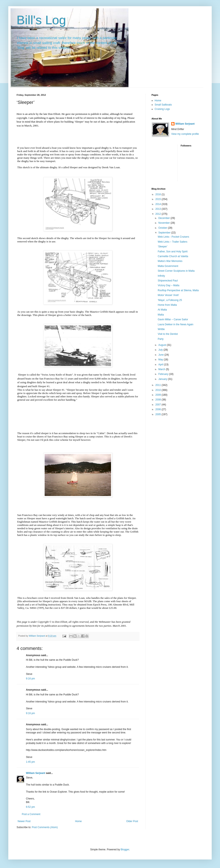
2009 (159, 395)
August (163, 345)
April (161, 365)
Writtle (161, 329)
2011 (159, 385)
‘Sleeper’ (163, 247)
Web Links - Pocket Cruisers (173, 237)
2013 (159, 209)
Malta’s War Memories (170, 261)
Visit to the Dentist (168, 334)
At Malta (162, 310)
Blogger (125, 850)
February (164, 374)
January (163, 379)
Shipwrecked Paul (168, 281)
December (164, 218)
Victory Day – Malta (169, 285)
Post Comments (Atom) (45, 827)
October (163, 228)
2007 (159, 405)
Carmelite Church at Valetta (173, 256)
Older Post (132, 821)
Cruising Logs (162, 109)
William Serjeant (36, 773)
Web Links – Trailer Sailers (173, 242)
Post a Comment (31, 814)
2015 (159, 199)
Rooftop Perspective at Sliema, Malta (178, 290)
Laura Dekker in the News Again (175, 324)
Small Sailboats (163, 105)
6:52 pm (30, 807)
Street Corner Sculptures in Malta (176, 271)
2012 (159, 214)
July (161, 350)
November (164, 223)
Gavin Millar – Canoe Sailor (173, 319)
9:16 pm (30, 679)
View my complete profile (185, 134)
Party (161, 339)
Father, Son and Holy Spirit (173, 252)
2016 (159, 194)
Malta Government (168, 266)
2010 (159, 390)
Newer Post (24, 821)
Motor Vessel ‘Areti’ (168, 295)
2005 (159, 414)
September (165, 233)
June (161, 355)
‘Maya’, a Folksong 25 (170, 300)
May (161, 360)
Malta (161, 315)
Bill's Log (41, 20)
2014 (159, 204)
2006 (159, 409)
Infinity (161, 276)
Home (78, 821)
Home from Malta (167, 305)
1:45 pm (30, 762)
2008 (159, 400)
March (162, 369)
